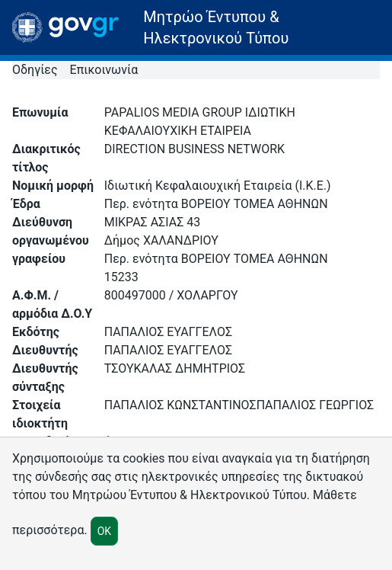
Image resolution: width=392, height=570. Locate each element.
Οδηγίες (35, 70)
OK (104, 531)
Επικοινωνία (104, 70)
